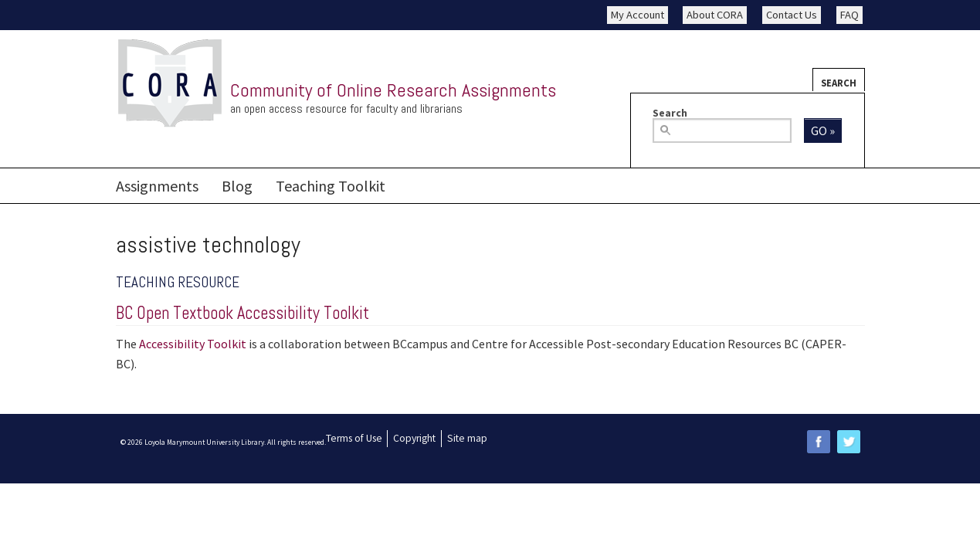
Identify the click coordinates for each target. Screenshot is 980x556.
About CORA (715, 15)
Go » (823, 131)
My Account (638, 15)
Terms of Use (354, 438)
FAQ (849, 15)
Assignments (157, 186)
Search (839, 83)
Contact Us (792, 15)
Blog (237, 186)
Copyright (414, 438)
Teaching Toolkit (331, 186)
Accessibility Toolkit (193, 344)
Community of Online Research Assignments (393, 90)
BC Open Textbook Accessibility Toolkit (242, 313)
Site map (467, 438)
